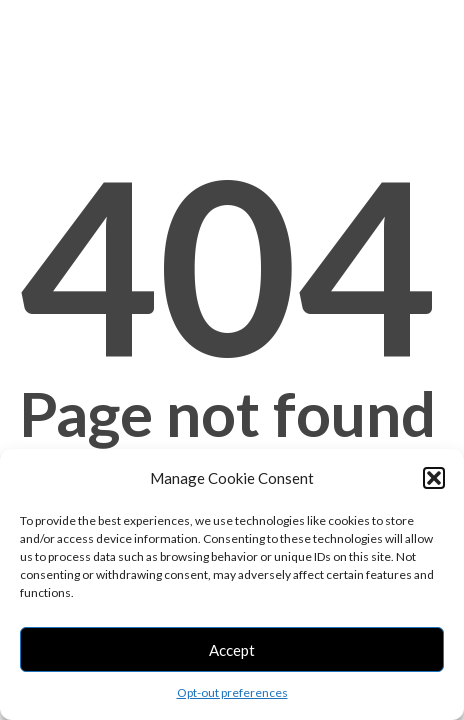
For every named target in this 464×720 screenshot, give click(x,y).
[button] (434, 478)
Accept (232, 650)
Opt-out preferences (232, 692)
